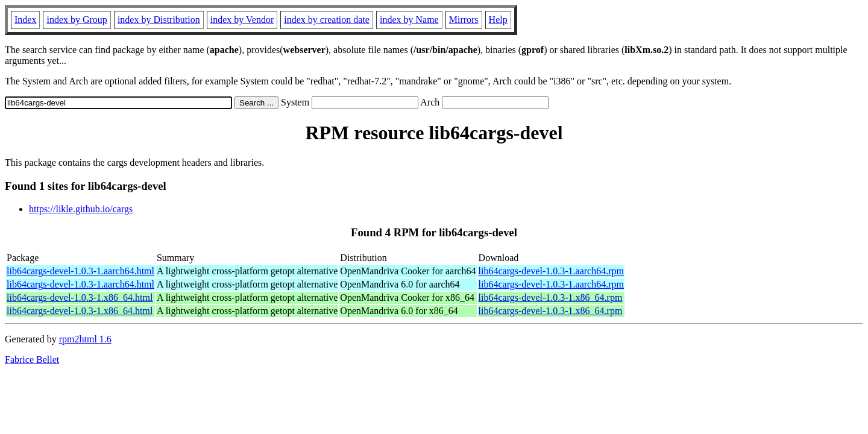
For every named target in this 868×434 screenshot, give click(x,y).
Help (498, 20)
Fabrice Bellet (32, 360)
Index (25, 20)
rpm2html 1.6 (85, 339)
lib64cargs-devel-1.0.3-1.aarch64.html (80, 271)
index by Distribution (159, 20)
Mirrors (464, 20)
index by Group (77, 20)
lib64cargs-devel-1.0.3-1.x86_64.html (80, 297)
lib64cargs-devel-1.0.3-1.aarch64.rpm (551, 271)
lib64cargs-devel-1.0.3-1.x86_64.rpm (551, 297)
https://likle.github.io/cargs (81, 209)
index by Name (409, 20)
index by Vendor (242, 20)
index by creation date (327, 20)
